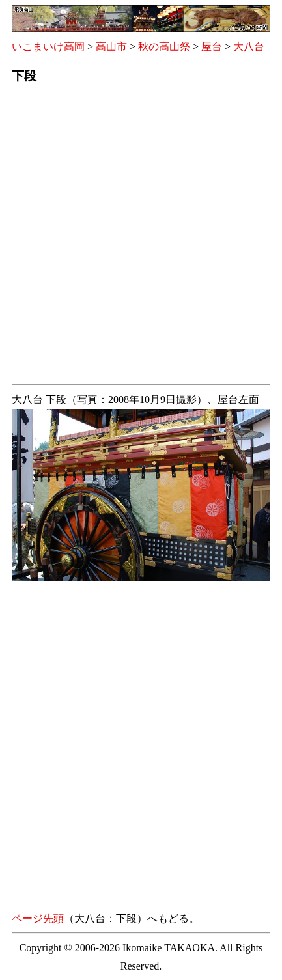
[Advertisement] (141, 238)
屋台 (212, 47)
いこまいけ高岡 (48, 47)
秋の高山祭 (164, 47)
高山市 (111, 47)
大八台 (249, 47)
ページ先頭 (38, 918)
